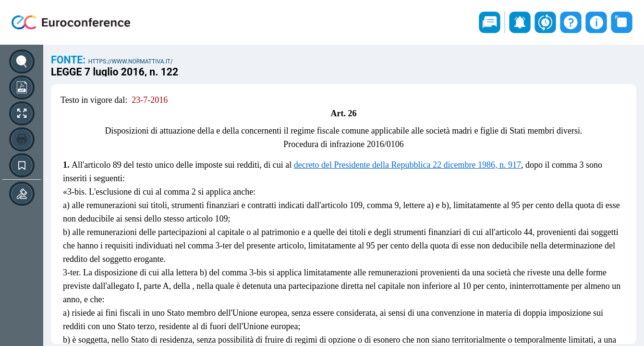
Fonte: (70, 60)
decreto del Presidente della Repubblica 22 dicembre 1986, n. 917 (407, 165)
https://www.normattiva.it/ (131, 62)
